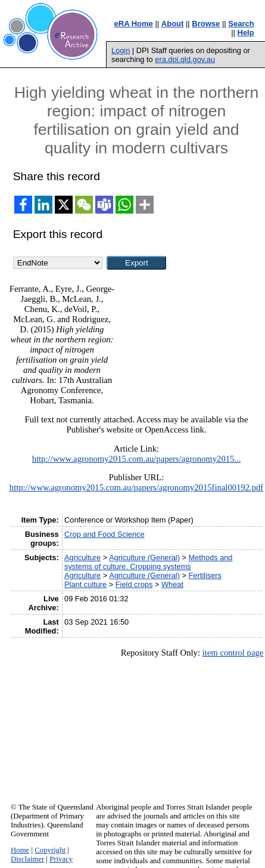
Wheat (172, 584)
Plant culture (85, 584)
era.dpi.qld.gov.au (185, 59)
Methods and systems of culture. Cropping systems (148, 562)
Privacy (61, 859)
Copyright (50, 850)
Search (241, 24)
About (173, 24)
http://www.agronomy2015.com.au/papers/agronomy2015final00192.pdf (136, 487)
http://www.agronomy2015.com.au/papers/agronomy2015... (137, 459)
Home (20, 850)
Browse (206, 24)
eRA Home (134, 24)
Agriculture (82, 557)
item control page (233, 653)
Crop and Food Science (104, 534)
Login (121, 50)
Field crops (134, 584)
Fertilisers (205, 575)
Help (246, 33)
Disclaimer (27, 859)
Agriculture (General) (144, 557)
